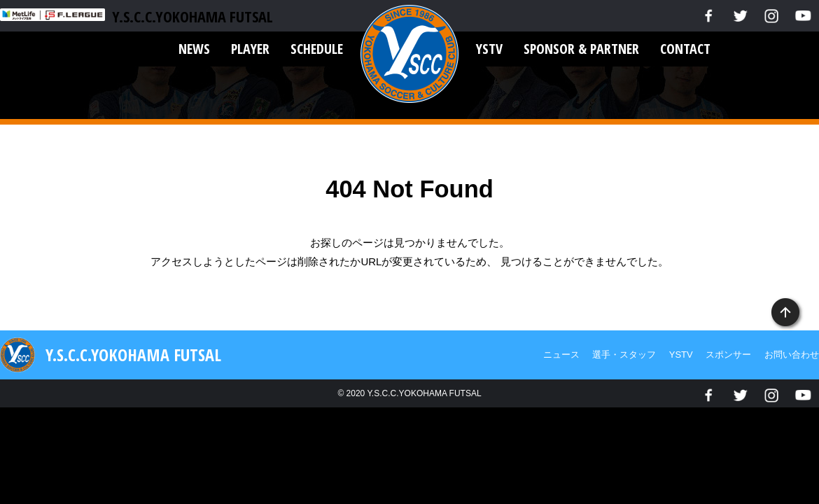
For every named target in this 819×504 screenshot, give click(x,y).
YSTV (489, 49)
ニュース (561, 355)
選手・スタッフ (624, 355)
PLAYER (250, 49)
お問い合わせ (792, 355)
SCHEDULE (317, 49)
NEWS (194, 49)
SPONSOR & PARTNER (581, 49)
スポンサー (728, 355)
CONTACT (685, 49)
